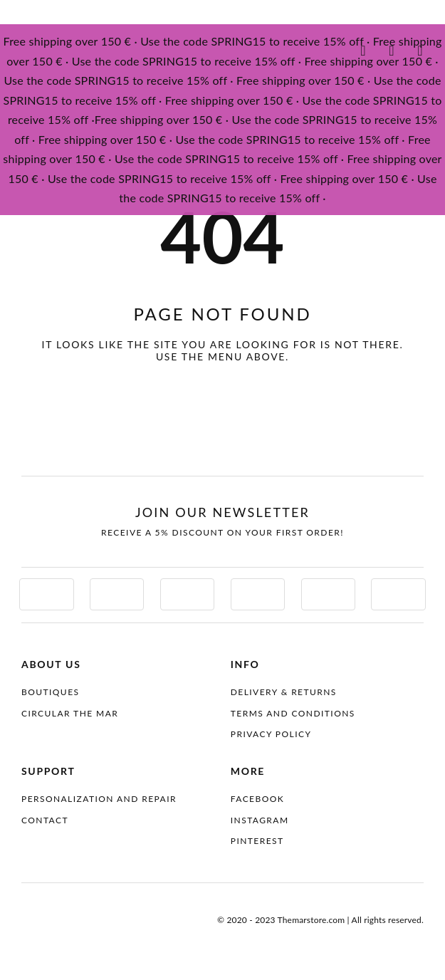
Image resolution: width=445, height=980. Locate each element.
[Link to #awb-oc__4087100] (363, 51)
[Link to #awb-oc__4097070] (392, 51)
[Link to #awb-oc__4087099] (420, 51)
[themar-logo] (68, 49)
